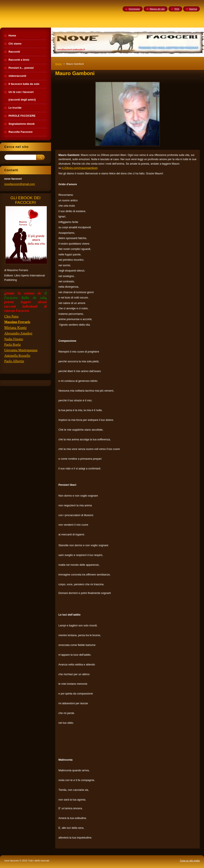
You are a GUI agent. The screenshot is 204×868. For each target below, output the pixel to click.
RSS (177, 9)
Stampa (193, 9)
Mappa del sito (157, 9)
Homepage (134, 9)
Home (59, 64)
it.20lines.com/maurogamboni (80, 168)
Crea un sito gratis (190, 861)
